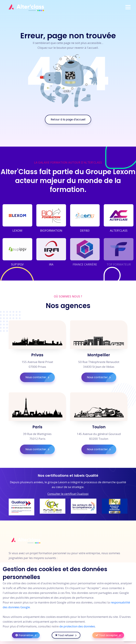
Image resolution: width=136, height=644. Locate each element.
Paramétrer (28, 635)
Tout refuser (68, 635)
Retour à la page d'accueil (68, 119)
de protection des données (77, 626)
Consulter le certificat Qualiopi (68, 494)
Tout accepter (110, 635)
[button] (128, 7)
